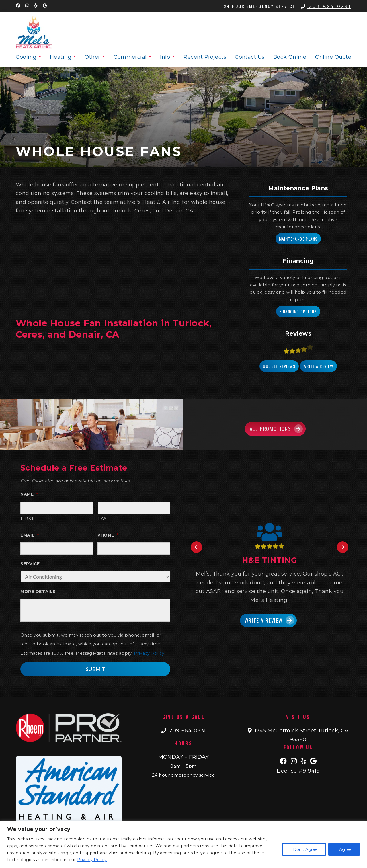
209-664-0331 (326, 6)
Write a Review (318, 366)
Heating (62, 57)
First (27, 519)
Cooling (27, 57)
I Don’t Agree (304, 849)
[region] (183, 844)
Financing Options (298, 311)
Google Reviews (279, 366)
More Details (38, 592)
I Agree (344, 849)
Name (29, 494)
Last (104, 519)
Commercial (131, 57)
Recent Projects (205, 57)
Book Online (290, 57)
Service (30, 564)
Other (93, 57)
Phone (108, 535)
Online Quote (333, 57)
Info (166, 57)
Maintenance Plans (298, 239)
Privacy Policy (92, 860)
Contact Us (250, 57)
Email (30, 535)
